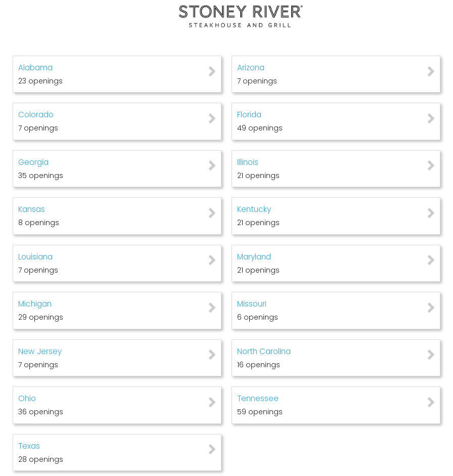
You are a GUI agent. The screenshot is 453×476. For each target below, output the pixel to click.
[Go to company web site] (226, 16)
